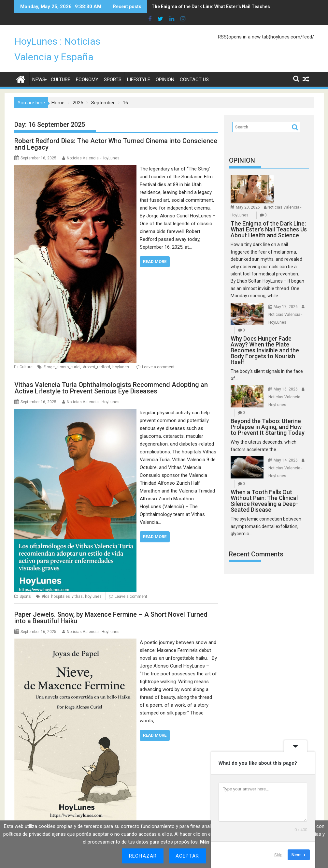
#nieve (158, 815)
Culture (61, 68)
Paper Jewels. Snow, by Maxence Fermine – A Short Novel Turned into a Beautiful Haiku (111, 606)
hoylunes (121, 355)
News (39, 68)
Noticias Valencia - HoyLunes (93, 146)
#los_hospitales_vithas (62, 585)
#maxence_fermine (132, 815)
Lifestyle (139, 68)
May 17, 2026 (286, 295)
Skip (278, 855)
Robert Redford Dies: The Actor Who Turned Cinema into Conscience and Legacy (116, 132)
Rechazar (143, 856)
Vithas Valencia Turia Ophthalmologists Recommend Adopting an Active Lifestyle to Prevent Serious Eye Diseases (111, 376)
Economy (87, 68)
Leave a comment (158, 355)
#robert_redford (96, 355)
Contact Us (194, 68)
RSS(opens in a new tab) (244, 25)
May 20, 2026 (248, 196)
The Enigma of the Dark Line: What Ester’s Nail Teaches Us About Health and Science (216, 7)
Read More (155, 250)
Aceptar (187, 856)
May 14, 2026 (286, 449)
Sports (113, 68)
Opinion (165, 68)
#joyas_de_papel (98, 815)
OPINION (242, 149)
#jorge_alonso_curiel (62, 355)
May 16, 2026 (286, 377)
